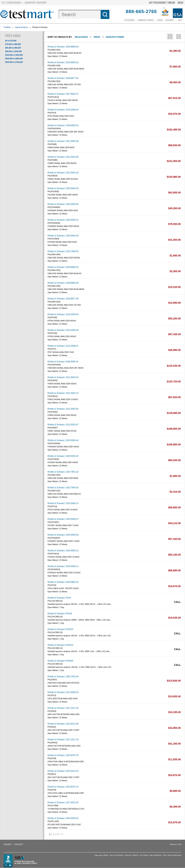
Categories (130, 20)
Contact (19, 844)
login (160, 20)
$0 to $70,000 (11, 41)
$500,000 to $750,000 (14, 62)
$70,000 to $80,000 (13, 44)
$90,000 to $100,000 (13, 51)
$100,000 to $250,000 (14, 55)
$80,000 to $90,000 (13, 48)
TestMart (7, 27)
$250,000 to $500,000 (14, 59)
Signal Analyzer (22, 27)
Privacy (8, 844)
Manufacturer (115, 37)
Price (97, 37)
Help (180, 20)
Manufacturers (146, 20)
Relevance (81, 37)
